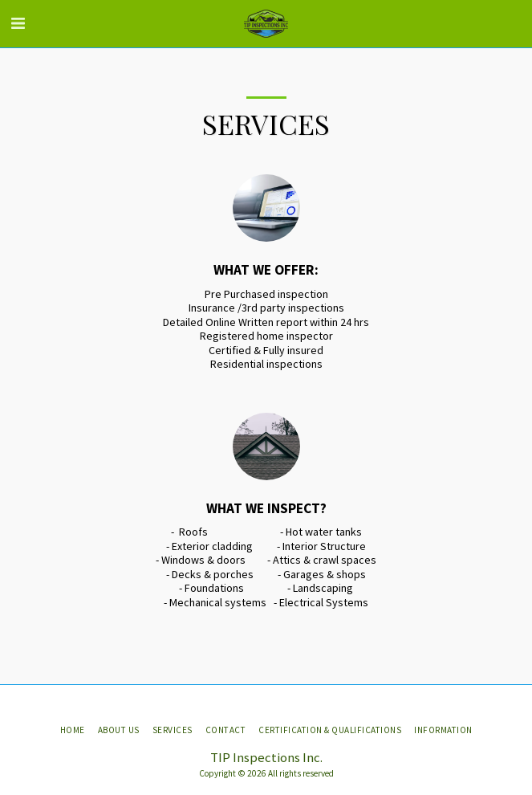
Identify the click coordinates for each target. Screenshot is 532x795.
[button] (18, 23)
